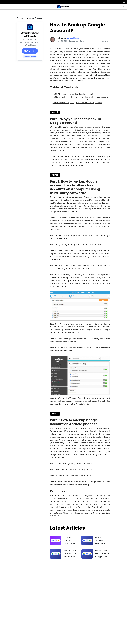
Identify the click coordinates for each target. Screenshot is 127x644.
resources (22, 18)
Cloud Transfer (36, 18)
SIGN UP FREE (30, 51)
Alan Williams (73, 38)
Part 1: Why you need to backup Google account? (74, 94)
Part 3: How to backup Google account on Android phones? (79, 103)
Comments (103, 41)
